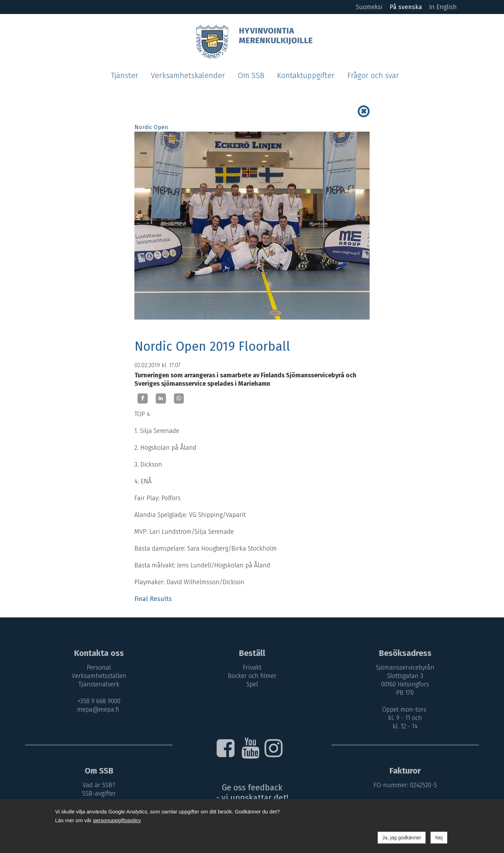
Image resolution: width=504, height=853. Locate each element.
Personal (99, 667)
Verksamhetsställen (99, 676)
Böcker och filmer (252, 676)
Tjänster (125, 76)
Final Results (153, 599)
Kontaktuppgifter (306, 76)
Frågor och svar (373, 76)
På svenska (406, 7)
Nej (439, 838)
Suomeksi (369, 7)
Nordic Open (151, 127)
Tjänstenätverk (99, 684)
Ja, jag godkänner (402, 838)
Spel (252, 684)
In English (443, 7)
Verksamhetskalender (188, 76)
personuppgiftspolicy (117, 820)
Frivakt (252, 667)
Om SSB (251, 76)
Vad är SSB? (99, 785)
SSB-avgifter (99, 793)
